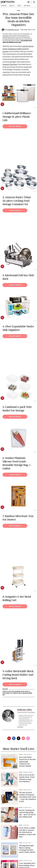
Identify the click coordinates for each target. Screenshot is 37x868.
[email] (28, 738)
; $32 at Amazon (15, 417)
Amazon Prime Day (10, 65)
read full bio (20, 727)
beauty (12, 6)
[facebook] (14, 738)
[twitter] (19, 738)
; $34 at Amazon (15, 126)
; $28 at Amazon (15, 607)
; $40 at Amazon (15, 285)
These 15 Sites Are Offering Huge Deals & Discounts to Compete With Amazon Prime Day (17, 693)
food (19, 6)
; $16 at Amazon (15, 685)
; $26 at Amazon (15, 211)
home (18, 11)
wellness (27, 6)
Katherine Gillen (13, 30)
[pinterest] (2, 104)
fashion (4, 6)
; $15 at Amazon (15, 475)
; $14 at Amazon (15, 526)
